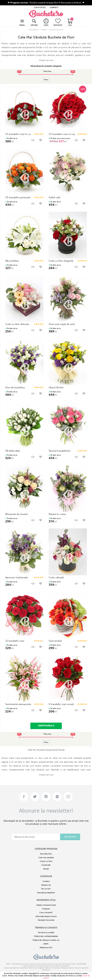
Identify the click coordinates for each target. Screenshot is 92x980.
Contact (46, 881)
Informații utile (46, 900)
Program (46, 909)
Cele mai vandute (46, 858)
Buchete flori (46, 854)
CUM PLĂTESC (40, 8)
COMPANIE (46, 876)
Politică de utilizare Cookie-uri (46, 940)
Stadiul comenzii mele (46, 905)
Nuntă (46, 869)
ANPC (46, 944)
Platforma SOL (46, 948)
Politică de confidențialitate (46, 936)
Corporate (46, 865)
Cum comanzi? (46, 912)
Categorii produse (46, 849)
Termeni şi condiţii (74, 976)
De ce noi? (46, 889)
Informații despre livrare (46, 916)
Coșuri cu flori (46, 861)
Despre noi (46, 885)
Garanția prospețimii (46, 893)
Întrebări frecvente (46, 920)
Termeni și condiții (46, 928)
